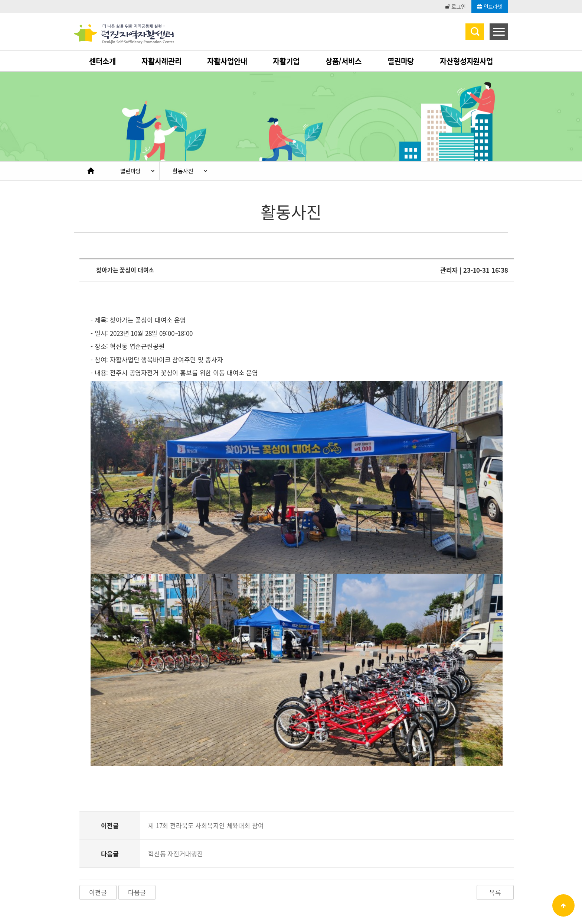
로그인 (456, 6)
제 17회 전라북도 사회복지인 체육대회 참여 (206, 753)
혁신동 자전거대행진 (176, 781)
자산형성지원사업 (466, 61)
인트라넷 (490, 6)
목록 (495, 819)
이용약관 (84, 872)
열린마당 (401, 61)
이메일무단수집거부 (186, 872)
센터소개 (102, 61)
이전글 (98, 819)
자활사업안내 (227, 61)
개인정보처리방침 (128, 872)
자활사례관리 (161, 61)
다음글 (137, 819)
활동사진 (183, 171)
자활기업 (286, 61)
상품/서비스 (344, 61)
